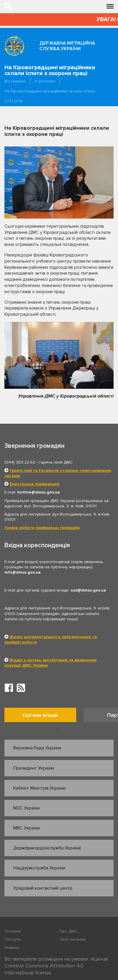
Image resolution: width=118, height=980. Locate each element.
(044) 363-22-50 (20, 462)
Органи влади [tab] (40, 715)
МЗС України (26, 808)
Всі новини (15, 81)
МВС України (26, 828)
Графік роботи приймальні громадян (42, 528)
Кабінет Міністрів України (39, 788)
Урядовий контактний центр (43, 888)
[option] (44, 716)
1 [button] (57, 729)
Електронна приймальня (35, 484)
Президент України (34, 768)
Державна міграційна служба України (67, 46)
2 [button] (65, 729)
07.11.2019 (14, 101)
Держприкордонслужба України (47, 848)
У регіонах (45, 81)
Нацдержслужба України (39, 868)
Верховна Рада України (37, 748)
